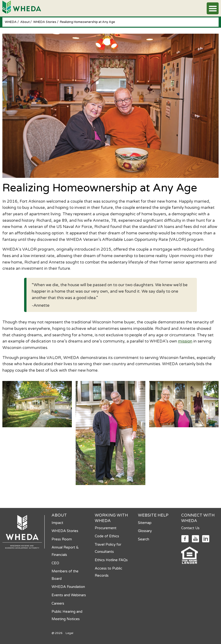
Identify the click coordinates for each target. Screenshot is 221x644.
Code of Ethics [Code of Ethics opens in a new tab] (107, 536)
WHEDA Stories (45, 22)
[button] (213, 8)
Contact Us (190, 528)
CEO (55, 563)
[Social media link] (185, 538)
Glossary (145, 531)
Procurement (106, 528)
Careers (58, 603)
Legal (69, 633)
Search (144, 539)
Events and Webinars (69, 595)
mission (185, 341)
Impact (57, 523)
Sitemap (145, 523)
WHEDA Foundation (68, 587)
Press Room (62, 539)
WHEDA (11, 22)
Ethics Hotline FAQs (111, 560)
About (25, 22)
